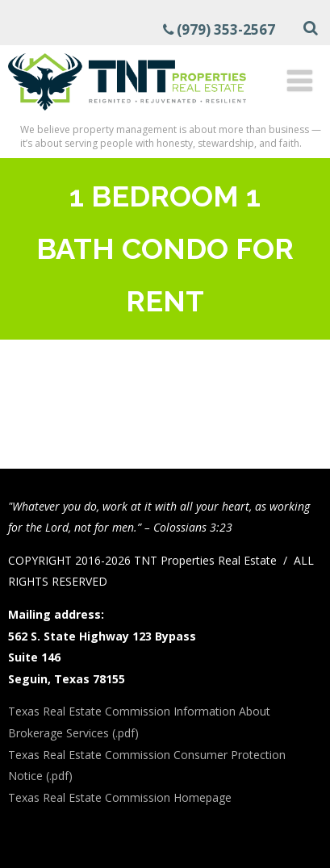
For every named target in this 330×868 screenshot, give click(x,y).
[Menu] (300, 80)
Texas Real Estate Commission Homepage (120, 797)
